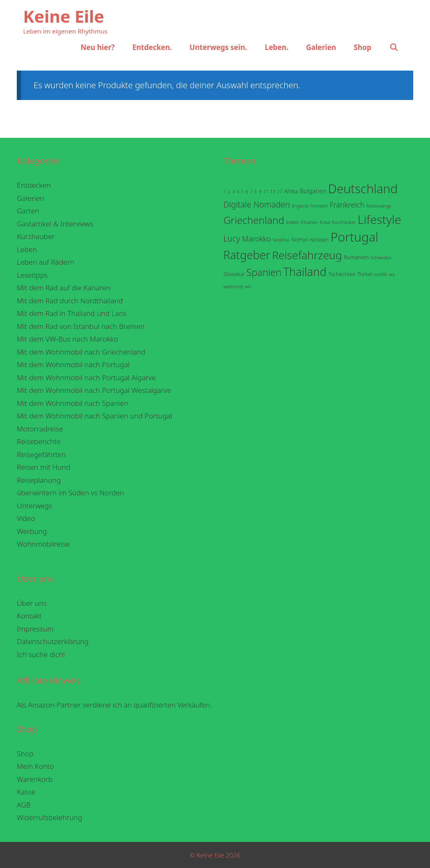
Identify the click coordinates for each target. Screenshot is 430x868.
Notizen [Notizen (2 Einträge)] (319, 239)
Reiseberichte (39, 441)
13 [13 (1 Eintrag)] (273, 192)
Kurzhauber (36, 236)
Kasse (26, 792)
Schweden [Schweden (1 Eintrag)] (381, 258)
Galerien (321, 47)
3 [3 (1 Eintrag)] (233, 192)
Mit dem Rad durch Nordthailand (70, 301)
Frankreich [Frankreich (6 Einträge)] (347, 205)
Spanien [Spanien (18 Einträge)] (264, 272)
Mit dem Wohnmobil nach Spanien (72, 403)
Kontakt (29, 616)
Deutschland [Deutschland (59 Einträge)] (363, 189)
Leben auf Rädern (46, 262)
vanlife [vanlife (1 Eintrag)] (381, 274)
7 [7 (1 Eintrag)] (251, 192)
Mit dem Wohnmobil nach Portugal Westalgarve (94, 390)
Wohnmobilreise (43, 544)
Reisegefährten (41, 454)
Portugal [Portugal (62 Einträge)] (354, 237)
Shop (362, 47)
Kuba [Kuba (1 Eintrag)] (325, 222)
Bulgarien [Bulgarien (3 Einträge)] (313, 191)
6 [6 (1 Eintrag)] (247, 192)
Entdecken (34, 185)
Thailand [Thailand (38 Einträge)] (305, 272)
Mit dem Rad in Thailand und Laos (72, 313)
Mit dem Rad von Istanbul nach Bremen (81, 326)
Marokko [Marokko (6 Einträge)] (256, 239)
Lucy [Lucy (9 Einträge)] (232, 238)
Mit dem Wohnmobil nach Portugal (73, 364)
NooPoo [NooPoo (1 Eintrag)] (281, 240)
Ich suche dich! (41, 654)
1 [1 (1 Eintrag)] (225, 192)
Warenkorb (35, 779)
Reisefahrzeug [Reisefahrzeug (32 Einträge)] (307, 255)
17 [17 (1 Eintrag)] (280, 192)
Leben (27, 249)
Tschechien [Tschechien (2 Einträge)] (342, 274)
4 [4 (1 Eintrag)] (238, 192)
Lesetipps (32, 275)
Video (26, 518)
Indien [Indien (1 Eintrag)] (292, 222)
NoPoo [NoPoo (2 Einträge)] (299, 239)
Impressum (35, 629)
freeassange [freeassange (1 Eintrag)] (379, 206)
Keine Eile (64, 16)
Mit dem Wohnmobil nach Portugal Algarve (86, 377)
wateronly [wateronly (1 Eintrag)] (233, 287)
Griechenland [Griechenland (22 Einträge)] (254, 220)
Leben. (276, 47)
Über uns (32, 603)
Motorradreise (40, 429)
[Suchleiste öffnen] (393, 47)
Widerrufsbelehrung (50, 817)
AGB (24, 805)
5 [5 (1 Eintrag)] (242, 192)
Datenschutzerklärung (53, 641)
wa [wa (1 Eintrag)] (392, 274)
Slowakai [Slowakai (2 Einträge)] (234, 274)
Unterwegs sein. (218, 47)
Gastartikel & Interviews (55, 224)
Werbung (32, 531)
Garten (28, 211)
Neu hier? (98, 47)
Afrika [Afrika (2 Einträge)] (291, 191)
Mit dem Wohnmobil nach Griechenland (81, 352)
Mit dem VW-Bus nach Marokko (67, 339)
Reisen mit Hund (43, 467)
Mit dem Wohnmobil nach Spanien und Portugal (94, 416)
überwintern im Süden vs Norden (70, 493)
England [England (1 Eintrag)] (300, 206)
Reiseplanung (39, 480)
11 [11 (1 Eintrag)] (266, 192)
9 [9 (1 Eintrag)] (260, 192)
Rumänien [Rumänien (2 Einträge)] (356, 257)
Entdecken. (152, 47)
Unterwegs (34, 506)
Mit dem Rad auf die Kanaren (64, 288)
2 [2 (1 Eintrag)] (229, 192)
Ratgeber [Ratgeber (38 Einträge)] (247, 255)
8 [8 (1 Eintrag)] (256, 192)
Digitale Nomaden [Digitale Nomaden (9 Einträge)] (257, 204)
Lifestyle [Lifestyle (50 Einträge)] (379, 219)
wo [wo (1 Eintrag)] (248, 287)
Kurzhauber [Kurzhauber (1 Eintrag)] (344, 222)
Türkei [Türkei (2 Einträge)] (365, 274)
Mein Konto (35, 766)
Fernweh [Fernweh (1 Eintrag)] (319, 206)
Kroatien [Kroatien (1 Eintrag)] (310, 222)
